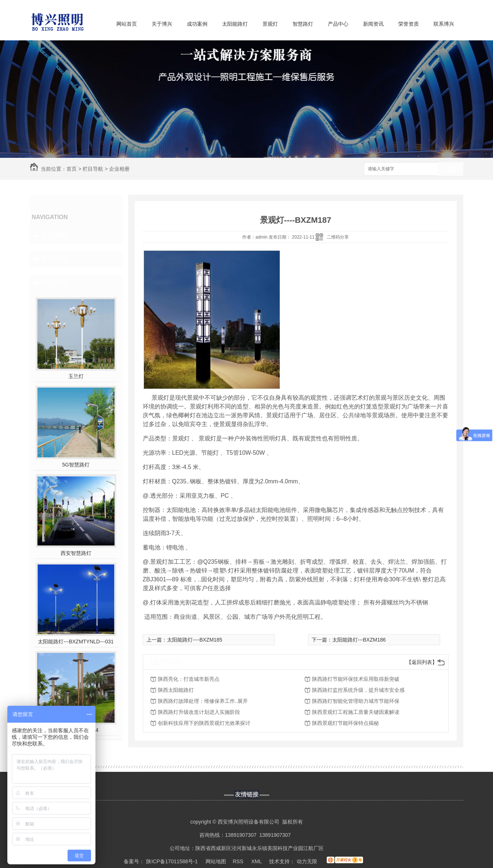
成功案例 (197, 24)
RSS (239, 861)
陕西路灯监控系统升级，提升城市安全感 (358, 690)
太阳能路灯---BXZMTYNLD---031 (76, 642)
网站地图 (216, 861)
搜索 (450, 169)
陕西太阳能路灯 (176, 690)
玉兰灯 (76, 376)
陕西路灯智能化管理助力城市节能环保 (356, 701)
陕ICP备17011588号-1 (172, 861)
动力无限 (307, 861)
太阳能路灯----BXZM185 (195, 640)
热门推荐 (54, 282)
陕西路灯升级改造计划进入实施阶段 (199, 712)
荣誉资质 (409, 24)
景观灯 (270, 24)
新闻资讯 (373, 24)
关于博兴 (162, 24)
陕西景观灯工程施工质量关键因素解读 (356, 712)
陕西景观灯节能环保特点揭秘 (345, 723)
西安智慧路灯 (76, 553)
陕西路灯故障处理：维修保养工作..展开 (203, 701)
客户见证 (54, 259)
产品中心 (338, 24)
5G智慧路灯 (76, 465)
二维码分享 (338, 237)
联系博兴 (444, 24)
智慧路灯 (303, 24)
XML (257, 861)
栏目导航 (93, 169)
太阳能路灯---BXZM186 (359, 640)
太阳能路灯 (235, 24)
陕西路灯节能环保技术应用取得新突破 (356, 679)
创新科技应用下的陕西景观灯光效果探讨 (204, 723)
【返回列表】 (422, 662)
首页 (72, 169)
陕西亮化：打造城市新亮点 (189, 679)
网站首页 (127, 24)
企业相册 (119, 169)
